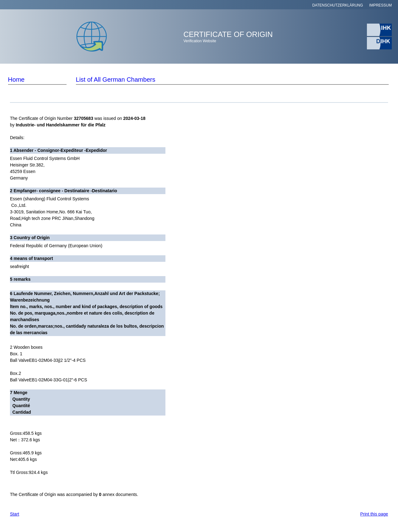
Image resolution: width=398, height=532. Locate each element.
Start (15, 514)
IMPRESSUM (380, 5)
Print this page (374, 514)
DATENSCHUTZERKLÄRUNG (338, 5)
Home (16, 80)
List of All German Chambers (116, 80)
